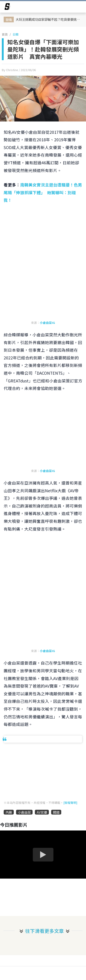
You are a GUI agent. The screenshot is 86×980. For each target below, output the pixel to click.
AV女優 (42, 812)
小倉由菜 (24, 812)
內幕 (9, 812)
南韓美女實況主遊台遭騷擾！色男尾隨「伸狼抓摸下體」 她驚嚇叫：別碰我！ (43, 192)
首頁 (5, 34)
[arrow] (7, 7)
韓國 (56, 812)
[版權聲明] (70, 803)
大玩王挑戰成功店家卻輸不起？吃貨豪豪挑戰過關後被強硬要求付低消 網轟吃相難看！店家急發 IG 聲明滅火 (49, 19)
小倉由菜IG (47, 323)
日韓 (16, 34)
